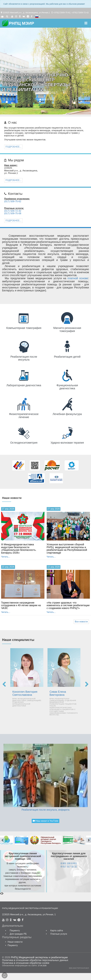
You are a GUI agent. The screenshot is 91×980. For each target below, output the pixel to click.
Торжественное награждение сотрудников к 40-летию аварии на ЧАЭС (21, 605)
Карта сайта (57, 930)
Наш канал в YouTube (46, 821)
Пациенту (15, 930)
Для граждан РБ (18, 934)
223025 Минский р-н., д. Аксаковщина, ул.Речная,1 (26, 13)
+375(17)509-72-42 (80, 13)
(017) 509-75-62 (13, 201)
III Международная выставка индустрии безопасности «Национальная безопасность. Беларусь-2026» (19, 549)
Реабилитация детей (67, 357)
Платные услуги (59, 934)
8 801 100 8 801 (69, 863)
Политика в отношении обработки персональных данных (35, 960)
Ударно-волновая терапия (67, 443)
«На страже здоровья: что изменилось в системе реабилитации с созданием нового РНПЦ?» (68, 605)
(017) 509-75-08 (13, 213)
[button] (40, 99)
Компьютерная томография (24, 328)
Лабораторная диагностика (24, 385)
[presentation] (4, 684)
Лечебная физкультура (67, 414)
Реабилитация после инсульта (24, 358)
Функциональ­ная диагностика (67, 387)
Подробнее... (13, 147)
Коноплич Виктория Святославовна (25, 693)
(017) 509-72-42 (13, 211)
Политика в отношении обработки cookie (26, 963)
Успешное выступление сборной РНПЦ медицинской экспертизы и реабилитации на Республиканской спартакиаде (67, 549)
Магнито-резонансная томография (67, 329)
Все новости (81, 622)
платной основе (78, 278)
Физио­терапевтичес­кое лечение (24, 416)
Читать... (6, 557)
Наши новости (15, 942)
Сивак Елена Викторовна (58, 693)
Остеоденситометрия (24, 443)
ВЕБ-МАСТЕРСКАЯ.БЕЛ (79, 968)
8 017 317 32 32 (69, 867)
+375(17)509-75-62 (62, 13)
